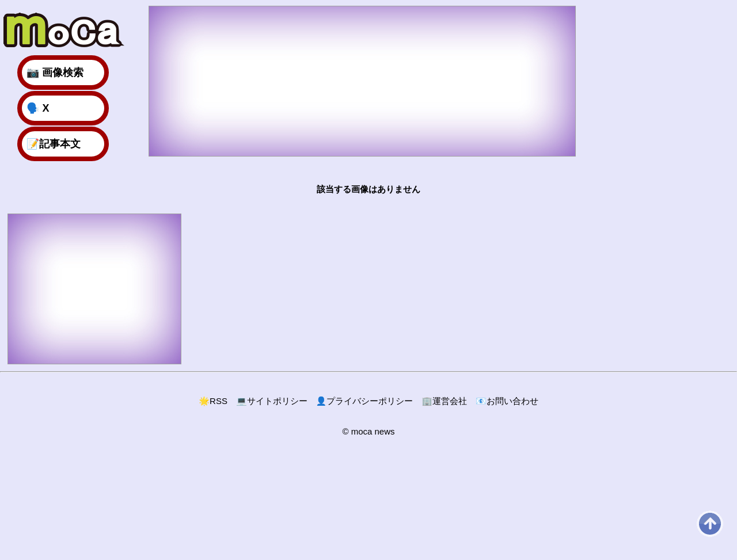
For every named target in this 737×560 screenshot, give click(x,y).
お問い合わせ (507, 401)
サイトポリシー (272, 401)
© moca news (368, 431)
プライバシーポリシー (365, 401)
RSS (213, 401)
